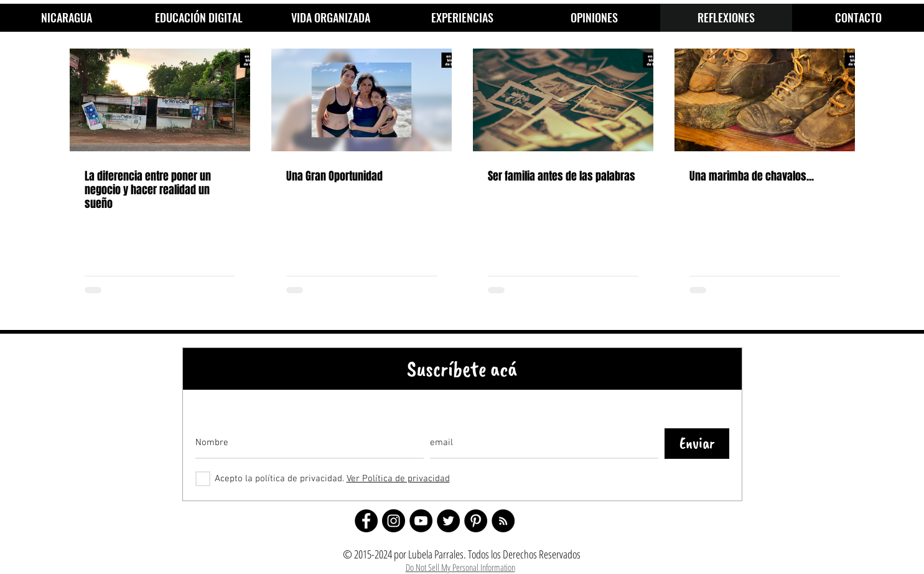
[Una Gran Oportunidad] (362, 100)
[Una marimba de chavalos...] (765, 100)
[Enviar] (697, 444)
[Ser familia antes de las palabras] (563, 100)
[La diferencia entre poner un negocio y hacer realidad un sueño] (160, 100)
